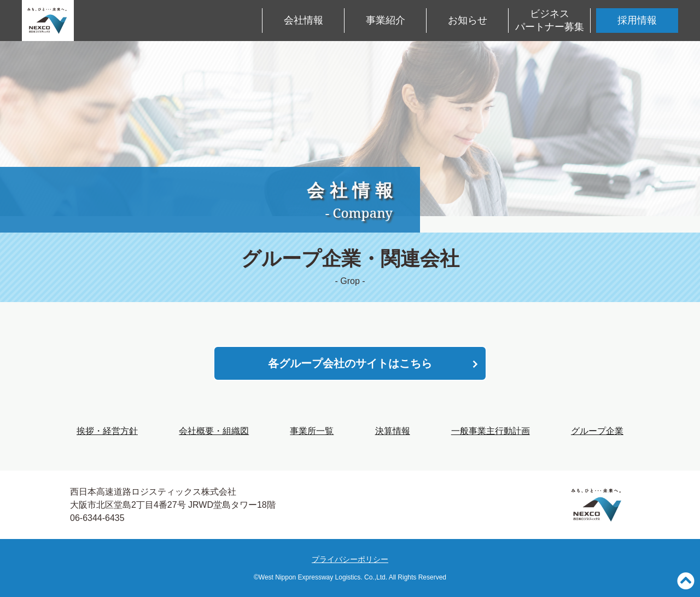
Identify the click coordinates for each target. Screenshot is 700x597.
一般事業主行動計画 (491, 431)
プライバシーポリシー (350, 559)
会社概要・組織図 (214, 431)
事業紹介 (386, 20)
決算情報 (393, 431)
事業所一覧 (312, 431)
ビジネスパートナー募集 (550, 20)
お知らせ (468, 20)
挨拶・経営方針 (107, 431)
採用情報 (637, 20)
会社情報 (304, 20)
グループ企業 (597, 431)
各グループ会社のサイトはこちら (350, 363)
